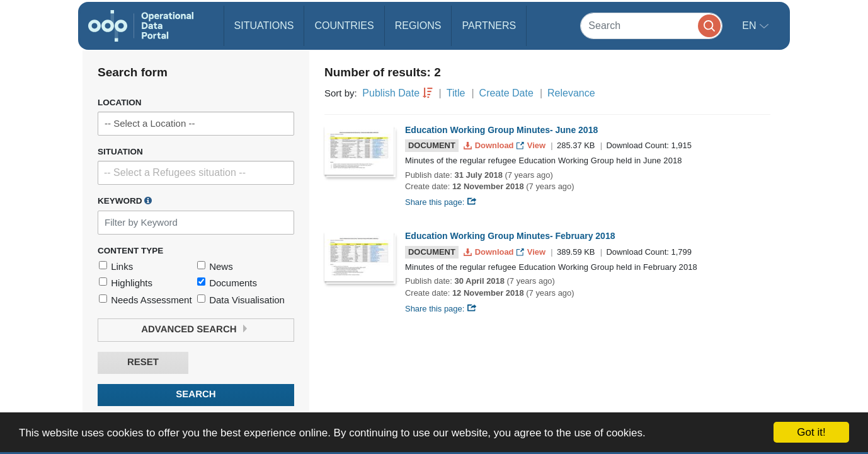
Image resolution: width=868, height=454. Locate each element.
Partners (489, 26)
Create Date (506, 93)
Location (120, 102)
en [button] (751, 26)
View (532, 145)
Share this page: (441, 202)
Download (490, 145)
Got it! (811, 432)
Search (196, 394)
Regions (418, 26)
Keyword (125, 201)
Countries (344, 26)
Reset (143, 362)
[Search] (651, 26)
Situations (264, 26)
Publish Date (391, 93)
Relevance (571, 93)
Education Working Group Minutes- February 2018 (510, 236)
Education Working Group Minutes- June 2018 (501, 130)
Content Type (130, 251)
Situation (120, 152)
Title (456, 93)
